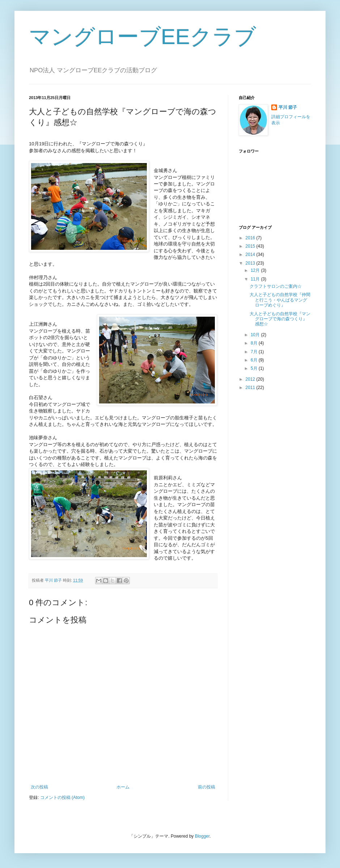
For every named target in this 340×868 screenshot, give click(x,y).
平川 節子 (288, 107)
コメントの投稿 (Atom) (62, 798)
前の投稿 (207, 787)
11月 (256, 279)
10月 (256, 335)
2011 (251, 388)
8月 (255, 343)
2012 (251, 379)
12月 (256, 270)
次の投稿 (39, 787)
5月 (255, 368)
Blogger (202, 836)
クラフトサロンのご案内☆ (276, 286)
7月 (255, 352)
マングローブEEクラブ (143, 37)
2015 (251, 246)
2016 (251, 238)
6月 (255, 360)
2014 (251, 255)
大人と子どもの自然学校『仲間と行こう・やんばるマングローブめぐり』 (280, 300)
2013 (251, 263)
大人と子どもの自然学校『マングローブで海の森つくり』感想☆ (280, 319)
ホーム (123, 787)
